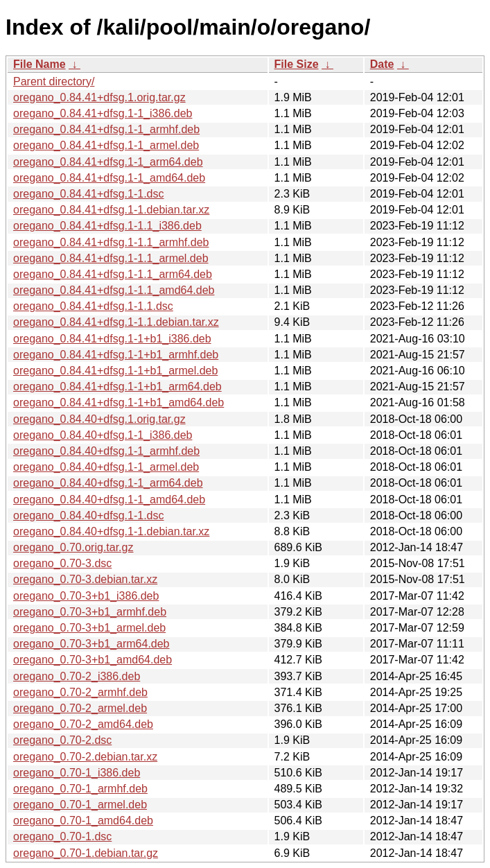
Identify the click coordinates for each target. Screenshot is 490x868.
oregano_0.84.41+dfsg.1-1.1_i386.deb (107, 226)
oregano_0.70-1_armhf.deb (80, 789)
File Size (297, 64)
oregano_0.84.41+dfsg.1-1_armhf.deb (106, 129)
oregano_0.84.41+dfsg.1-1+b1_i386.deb (112, 339)
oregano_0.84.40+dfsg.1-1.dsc (89, 515)
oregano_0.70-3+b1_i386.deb (86, 596)
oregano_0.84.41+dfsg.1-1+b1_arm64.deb (117, 387)
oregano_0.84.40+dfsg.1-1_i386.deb (103, 435)
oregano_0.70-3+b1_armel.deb (89, 628)
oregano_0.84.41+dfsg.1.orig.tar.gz (99, 97)
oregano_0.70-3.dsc (62, 563)
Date (382, 64)
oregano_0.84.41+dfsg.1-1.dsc (89, 194)
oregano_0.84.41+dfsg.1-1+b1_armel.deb (115, 371)
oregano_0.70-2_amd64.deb (83, 724)
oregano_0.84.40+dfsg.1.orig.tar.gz (99, 419)
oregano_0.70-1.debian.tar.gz (86, 853)
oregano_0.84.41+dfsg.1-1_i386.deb (103, 113)
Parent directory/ (54, 81)
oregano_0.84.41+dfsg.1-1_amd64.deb (109, 178)
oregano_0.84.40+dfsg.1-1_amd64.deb (109, 500)
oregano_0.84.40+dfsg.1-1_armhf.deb (106, 451)
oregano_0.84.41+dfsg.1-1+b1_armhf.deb (116, 355)
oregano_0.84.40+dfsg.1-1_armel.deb (106, 467)
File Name (40, 64)
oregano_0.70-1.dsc (62, 836)
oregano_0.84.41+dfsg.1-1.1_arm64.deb (113, 274)
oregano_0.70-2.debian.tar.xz (85, 757)
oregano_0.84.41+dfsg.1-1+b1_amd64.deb (119, 402)
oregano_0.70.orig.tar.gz (73, 547)
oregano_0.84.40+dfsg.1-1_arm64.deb (108, 483)
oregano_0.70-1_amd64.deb (83, 821)
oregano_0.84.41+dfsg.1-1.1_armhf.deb (111, 242)
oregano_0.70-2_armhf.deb (80, 692)
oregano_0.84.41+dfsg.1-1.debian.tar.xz (111, 210)
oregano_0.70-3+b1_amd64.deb (93, 660)
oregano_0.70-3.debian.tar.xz (85, 579)
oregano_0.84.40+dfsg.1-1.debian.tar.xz (111, 531)
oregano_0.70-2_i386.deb (77, 676)
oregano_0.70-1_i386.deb (77, 773)
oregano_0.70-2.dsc (62, 740)
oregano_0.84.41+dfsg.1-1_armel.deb (106, 145)
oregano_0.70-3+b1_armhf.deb (90, 612)
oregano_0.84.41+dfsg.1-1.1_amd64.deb (114, 290)
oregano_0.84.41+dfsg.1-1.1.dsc (93, 306)
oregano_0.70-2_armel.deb (80, 708)
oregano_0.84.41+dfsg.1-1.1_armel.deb (111, 258)
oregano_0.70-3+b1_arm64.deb (91, 644)
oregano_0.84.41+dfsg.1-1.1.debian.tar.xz (116, 322)
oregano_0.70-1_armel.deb (80, 805)
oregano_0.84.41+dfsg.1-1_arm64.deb (108, 162)
